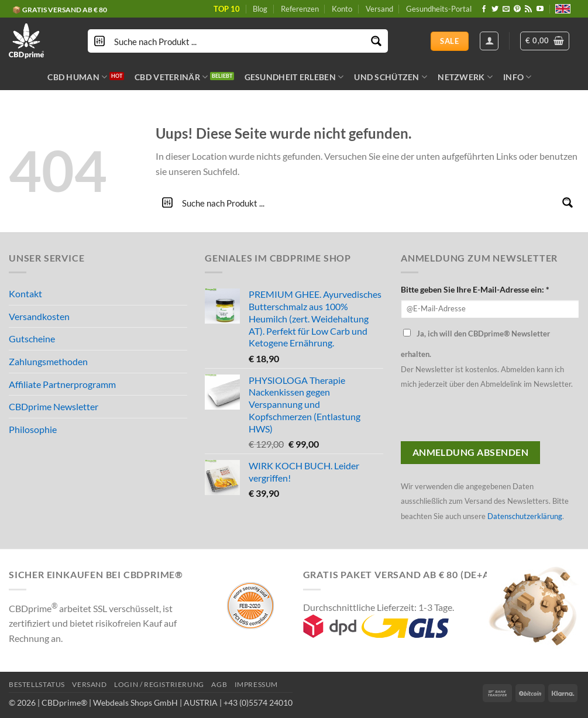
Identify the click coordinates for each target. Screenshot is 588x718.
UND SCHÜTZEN (391, 77)
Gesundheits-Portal (439, 9)
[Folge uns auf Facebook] (484, 9)
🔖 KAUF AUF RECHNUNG (55, 9)
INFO (517, 77)
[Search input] (238, 41)
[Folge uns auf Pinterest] (517, 9)
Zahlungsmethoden (48, 361)
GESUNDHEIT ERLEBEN (294, 77)
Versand (379, 9)
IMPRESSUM (257, 684)
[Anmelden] (489, 41)
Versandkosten (39, 316)
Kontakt (25, 293)
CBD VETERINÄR (171, 77)
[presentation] (490, 418)
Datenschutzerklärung (525, 516)
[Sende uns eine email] (506, 9)
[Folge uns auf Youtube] (540, 9)
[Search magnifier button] (376, 41)
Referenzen (300, 9)
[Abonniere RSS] (528, 9)
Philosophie (33, 429)
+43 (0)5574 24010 (258, 702)
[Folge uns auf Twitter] (495, 9)
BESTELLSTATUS (37, 684)
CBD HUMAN (77, 77)
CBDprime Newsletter (54, 406)
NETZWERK (465, 77)
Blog (260, 9)
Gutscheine (32, 339)
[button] (545, 41)
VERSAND (89, 684)
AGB (219, 684)
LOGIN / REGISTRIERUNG (159, 684)
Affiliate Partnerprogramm (62, 384)
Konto (342, 9)
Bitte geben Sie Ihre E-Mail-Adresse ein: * (475, 289)
